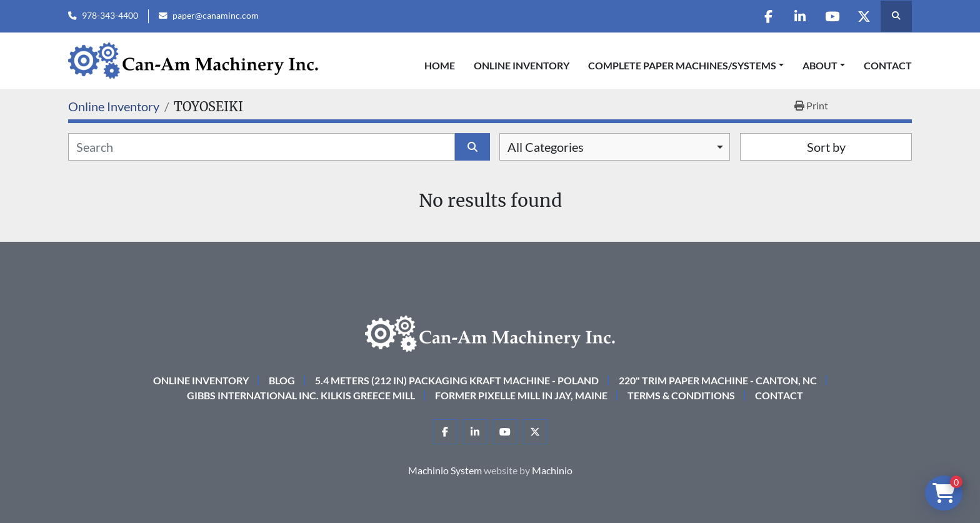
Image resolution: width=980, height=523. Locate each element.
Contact (888, 65)
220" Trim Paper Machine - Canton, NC (718, 380)
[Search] (262, 147)
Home (440, 65)
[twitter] (864, 16)
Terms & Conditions (681, 395)
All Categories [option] (546, 147)
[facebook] (768, 16)
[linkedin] (800, 16)
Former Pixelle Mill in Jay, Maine (521, 395)
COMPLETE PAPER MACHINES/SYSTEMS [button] (682, 65)
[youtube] (832, 16)
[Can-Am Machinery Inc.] (490, 332)
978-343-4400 (110, 16)
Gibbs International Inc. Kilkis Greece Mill (301, 395)
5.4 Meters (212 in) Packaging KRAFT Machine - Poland (457, 380)
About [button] (820, 65)
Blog (282, 380)
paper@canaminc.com (216, 16)
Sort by (826, 147)
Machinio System (445, 470)
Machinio (552, 470)
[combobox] (615, 147)
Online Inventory (522, 65)
